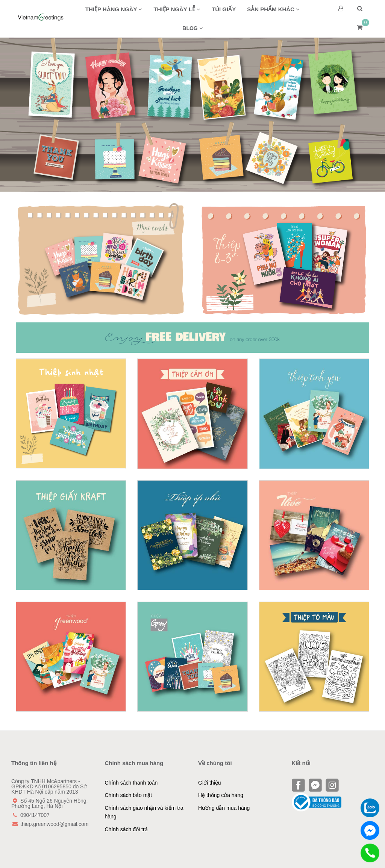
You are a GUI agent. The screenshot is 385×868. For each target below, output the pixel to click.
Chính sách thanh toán (131, 783)
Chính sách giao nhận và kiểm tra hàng (144, 812)
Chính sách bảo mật (129, 795)
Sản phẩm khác (273, 9)
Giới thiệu (210, 783)
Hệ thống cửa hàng (221, 795)
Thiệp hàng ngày (114, 9)
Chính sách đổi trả (126, 829)
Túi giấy (224, 9)
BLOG (192, 28)
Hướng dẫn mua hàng (224, 808)
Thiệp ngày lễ (177, 9)
